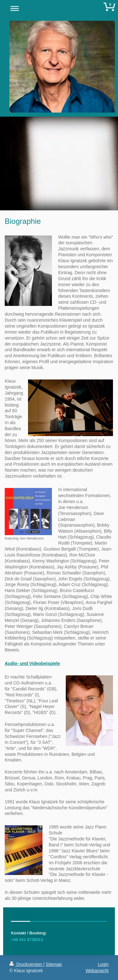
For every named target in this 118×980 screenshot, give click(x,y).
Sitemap (54, 964)
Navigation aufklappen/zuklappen (59, 8)
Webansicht (97, 971)
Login (103, 964)
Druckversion (26, 964)
